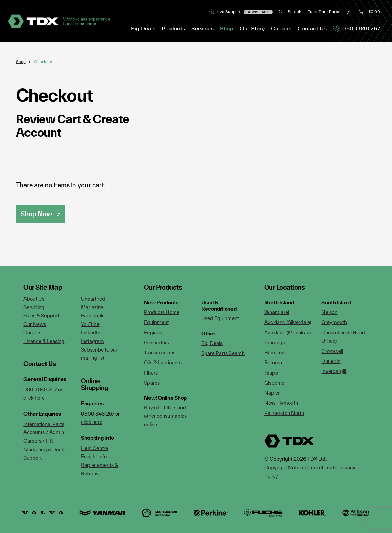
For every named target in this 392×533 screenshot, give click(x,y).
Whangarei (277, 312)
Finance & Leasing (44, 341)
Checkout (43, 61)
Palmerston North (284, 413)
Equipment (156, 322)
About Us (34, 299)
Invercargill (334, 371)
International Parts (44, 424)
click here (34, 398)
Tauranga (275, 342)
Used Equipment (220, 318)
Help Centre (95, 448)
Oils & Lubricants (163, 362)
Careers (281, 28)
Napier (272, 393)
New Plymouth (281, 403)
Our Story (252, 28)
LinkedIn (91, 332)
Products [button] (173, 28)
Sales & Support (41, 316)
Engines (153, 332)
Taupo (271, 373)
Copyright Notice (284, 467)
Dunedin (331, 361)
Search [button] (290, 12)
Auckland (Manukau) (287, 332)
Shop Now (36, 214)
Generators (157, 342)
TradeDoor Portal (324, 12)
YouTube (90, 324)
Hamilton (274, 352)
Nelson (329, 312)
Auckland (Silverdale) (288, 322)
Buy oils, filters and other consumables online (165, 416)
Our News (35, 324)
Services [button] (202, 28)
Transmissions (160, 352)
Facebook (92, 316)
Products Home (162, 312)
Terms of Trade (321, 467)
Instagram (92, 341)
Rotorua (273, 362)
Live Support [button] (241, 12)
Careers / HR (38, 441)
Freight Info (94, 456)
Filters (151, 373)
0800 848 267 (356, 28)
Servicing (34, 307)
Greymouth (334, 322)
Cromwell (332, 351)
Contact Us (312, 28)
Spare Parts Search (223, 353)
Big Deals (143, 28)
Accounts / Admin (44, 432)
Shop (226, 28)
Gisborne (274, 383)
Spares (152, 383)
